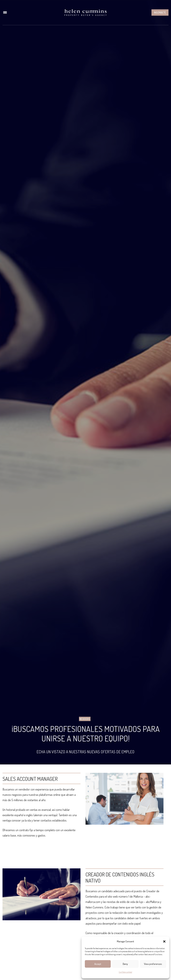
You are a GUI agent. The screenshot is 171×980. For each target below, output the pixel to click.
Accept (98, 964)
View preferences (153, 964)
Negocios (85, 719)
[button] (164, 941)
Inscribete (160, 13)
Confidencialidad (125, 972)
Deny (125, 964)
